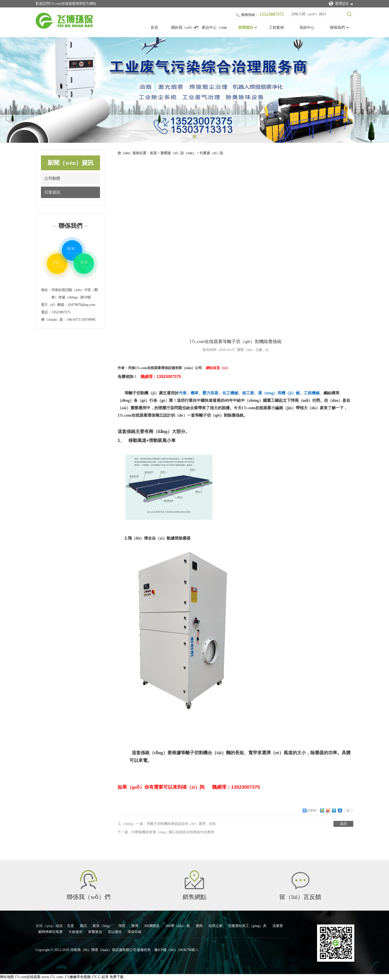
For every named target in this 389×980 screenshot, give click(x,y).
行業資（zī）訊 (211, 153)
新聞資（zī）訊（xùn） (179, 153)
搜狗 (200, 926)
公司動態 (52, 178)
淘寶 (122, 926)
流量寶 (278, 926)
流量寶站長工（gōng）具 (248, 926)
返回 (343, 824)
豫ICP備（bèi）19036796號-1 (176, 950)
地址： (46, 290)
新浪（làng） (103, 926)
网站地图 (7, 977)
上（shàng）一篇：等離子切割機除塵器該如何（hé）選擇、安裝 (167, 824)
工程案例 (276, 28)
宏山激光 (115, 932)
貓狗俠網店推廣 (51, 932)
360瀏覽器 (152, 926)
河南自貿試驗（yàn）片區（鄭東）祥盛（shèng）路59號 (75, 294)
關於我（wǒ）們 (185, 28)
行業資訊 (52, 192)
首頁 (154, 28)
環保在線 (134, 932)
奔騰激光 (96, 932)
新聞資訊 (246, 28)
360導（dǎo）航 (178, 926)
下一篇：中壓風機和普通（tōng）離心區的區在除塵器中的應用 (166, 832)
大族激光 (76, 932)
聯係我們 (337, 28)
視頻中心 (307, 28)
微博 (135, 926)
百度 (71, 926)
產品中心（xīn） (215, 28)
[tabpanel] (194, 90)
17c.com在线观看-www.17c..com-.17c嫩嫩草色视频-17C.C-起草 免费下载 (69, 977)
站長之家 (216, 926)
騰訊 (84, 926)
